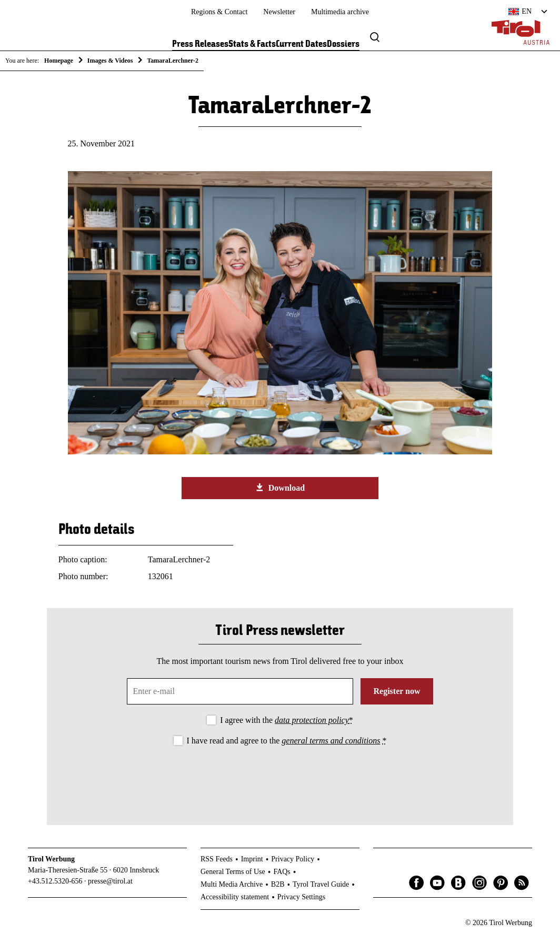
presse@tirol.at (110, 881)
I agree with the (287, 720)
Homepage (59, 61)
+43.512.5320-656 (55, 881)
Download (280, 488)
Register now (397, 691)
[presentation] (280, 777)
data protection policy (312, 720)
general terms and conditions (331, 741)
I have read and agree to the (287, 741)
